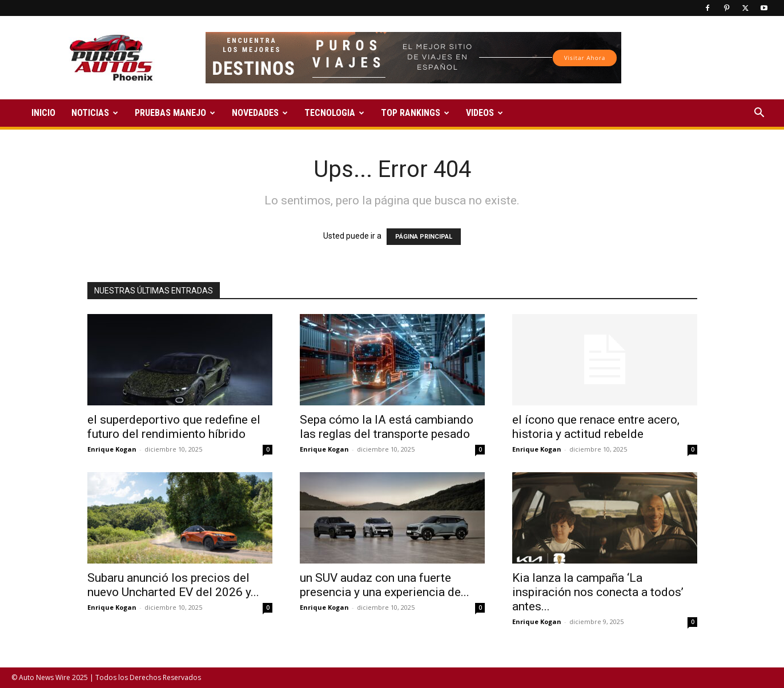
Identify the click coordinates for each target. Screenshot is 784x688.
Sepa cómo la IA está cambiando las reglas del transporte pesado (387, 427)
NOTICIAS (95, 113)
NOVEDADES (260, 113)
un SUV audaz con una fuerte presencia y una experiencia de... (385, 585)
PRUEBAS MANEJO (175, 113)
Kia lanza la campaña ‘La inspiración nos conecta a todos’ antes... (598, 592)
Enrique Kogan (112, 449)
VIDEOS (485, 113)
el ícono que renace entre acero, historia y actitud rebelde (596, 427)
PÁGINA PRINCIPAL (424, 237)
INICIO (43, 113)
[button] (759, 114)
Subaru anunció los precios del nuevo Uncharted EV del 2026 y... (173, 585)
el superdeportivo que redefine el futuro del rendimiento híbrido (174, 427)
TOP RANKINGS (415, 113)
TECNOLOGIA (334, 113)
